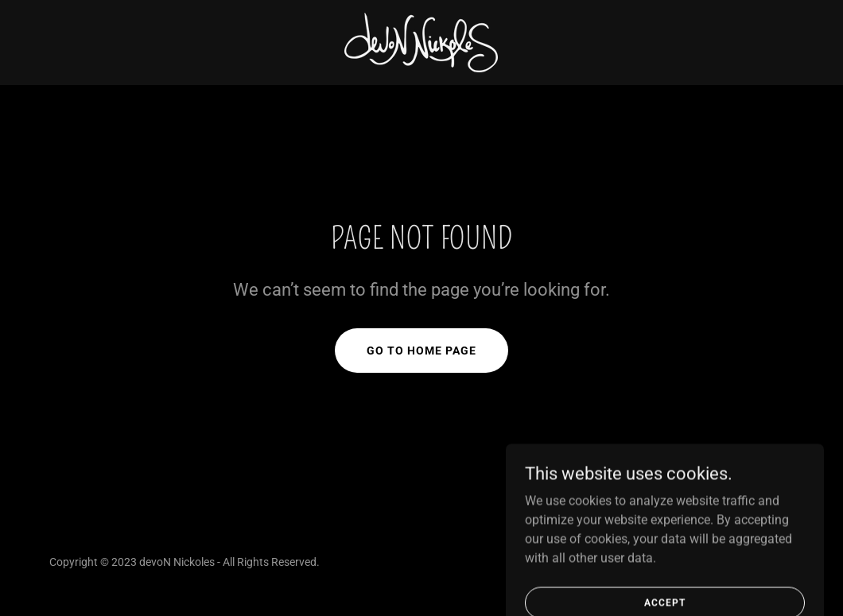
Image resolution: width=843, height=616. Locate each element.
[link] (421, 42)
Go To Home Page (421, 351)
